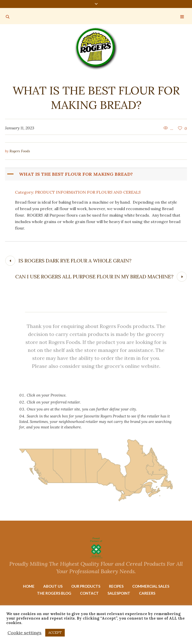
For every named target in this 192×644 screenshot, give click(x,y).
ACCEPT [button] (55, 633)
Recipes (116, 586)
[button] (96, 174)
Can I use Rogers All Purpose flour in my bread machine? (94, 277)
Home (29, 586)
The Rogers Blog (54, 593)
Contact (89, 593)
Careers (147, 593)
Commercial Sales (151, 586)
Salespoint (119, 593)
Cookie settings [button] (24, 633)
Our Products (86, 586)
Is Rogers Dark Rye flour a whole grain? (75, 261)
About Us (53, 586)
